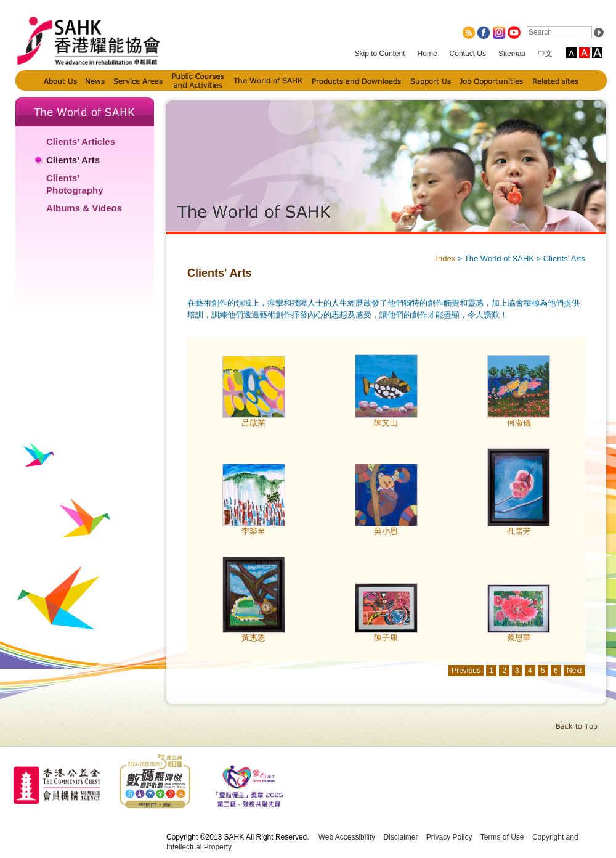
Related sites (556, 80)
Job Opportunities (492, 80)
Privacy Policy (449, 837)
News (95, 80)
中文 (545, 54)
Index (445, 259)
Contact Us (468, 54)
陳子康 (386, 638)
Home (428, 54)
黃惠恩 (253, 638)
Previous (466, 671)
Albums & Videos (84, 208)
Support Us (431, 80)
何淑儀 (519, 423)
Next (574, 671)
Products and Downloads (357, 80)
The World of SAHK (269, 80)
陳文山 (386, 423)
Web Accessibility (347, 837)
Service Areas (138, 80)
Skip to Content (380, 54)
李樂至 (253, 531)
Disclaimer (400, 837)
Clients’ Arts (73, 160)
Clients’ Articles (81, 141)
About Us (60, 80)
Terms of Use (502, 837)
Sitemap (512, 54)
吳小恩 (386, 531)
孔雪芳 (519, 531)
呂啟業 (253, 423)
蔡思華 (519, 638)
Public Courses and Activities (198, 80)
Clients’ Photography (75, 184)
